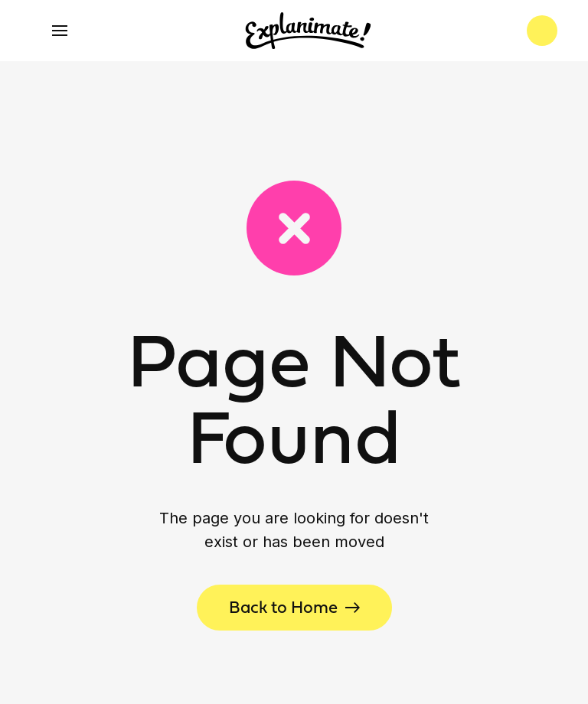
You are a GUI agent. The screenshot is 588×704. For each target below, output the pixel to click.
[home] (308, 31)
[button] (60, 31)
